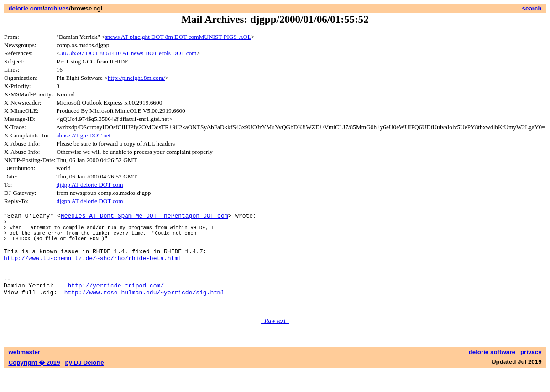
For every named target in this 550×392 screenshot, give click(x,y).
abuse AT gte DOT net (84, 135)
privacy (531, 373)
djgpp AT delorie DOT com (90, 185)
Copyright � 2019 (34, 383)
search (532, 8)
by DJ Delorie (85, 383)
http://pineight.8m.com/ (136, 78)
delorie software (492, 373)
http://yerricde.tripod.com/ (116, 302)
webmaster (24, 373)
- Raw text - (275, 341)
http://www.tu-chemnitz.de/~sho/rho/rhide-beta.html (93, 269)
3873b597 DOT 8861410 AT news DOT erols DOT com (128, 53)
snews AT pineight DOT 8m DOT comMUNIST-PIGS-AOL (178, 37)
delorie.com (25, 8)
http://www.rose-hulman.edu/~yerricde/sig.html (144, 310)
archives (57, 8)
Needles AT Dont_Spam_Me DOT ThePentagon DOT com (144, 217)
